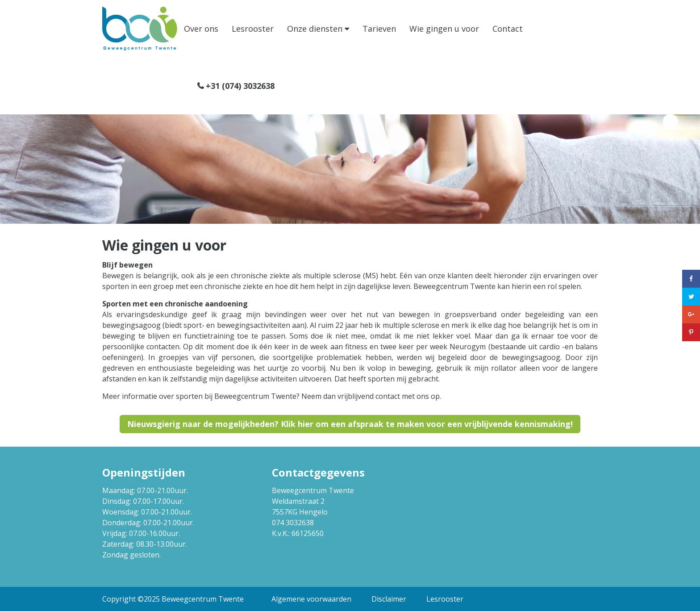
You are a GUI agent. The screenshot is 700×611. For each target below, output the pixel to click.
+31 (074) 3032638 (240, 86)
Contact (508, 29)
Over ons (201, 29)
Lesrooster (253, 29)
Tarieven (379, 29)
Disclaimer (389, 599)
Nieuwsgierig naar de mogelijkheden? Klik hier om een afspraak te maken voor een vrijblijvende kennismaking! (350, 424)
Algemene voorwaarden (311, 599)
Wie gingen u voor (444, 29)
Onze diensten (315, 29)
